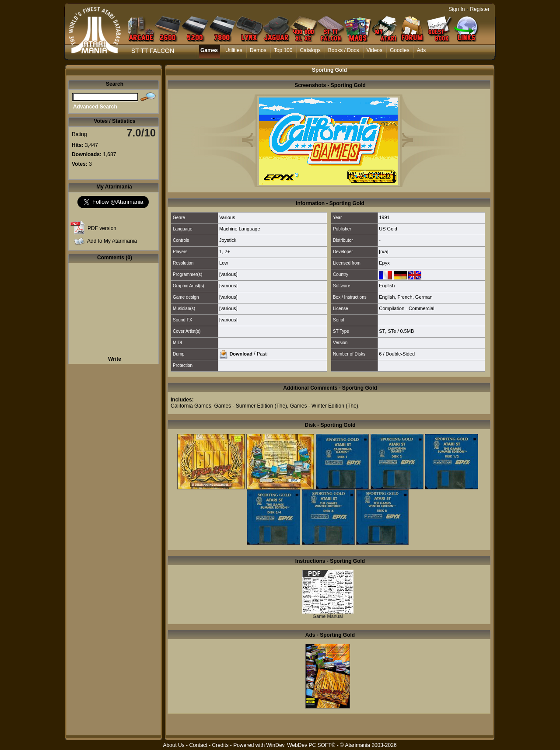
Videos (374, 50)
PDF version (102, 228)
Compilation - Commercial (407, 308)
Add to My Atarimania (112, 241)
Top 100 (283, 50)
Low (224, 263)
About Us (173, 745)
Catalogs (310, 50)
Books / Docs (344, 50)
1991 (384, 217)
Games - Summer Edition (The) (250, 406)
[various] (228, 274)
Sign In (457, 9)
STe (392, 331)
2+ (227, 251)
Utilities (234, 50)
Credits (220, 745)
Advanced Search (95, 107)
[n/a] (383, 251)
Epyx (384, 263)
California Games (191, 406)
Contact (198, 745)
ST (382, 331)
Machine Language (240, 229)
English (387, 286)
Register (480, 9)
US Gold (388, 229)
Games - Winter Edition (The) (324, 406)
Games (209, 50)
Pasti (262, 353)
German (424, 297)
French (405, 297)
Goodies (400, 50)
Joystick (228, 240)
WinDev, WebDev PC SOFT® (301, 745)
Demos (258, 50)
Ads (422, 50)
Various (227, 217)
